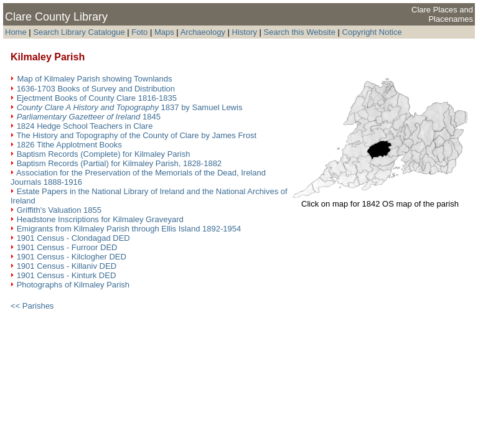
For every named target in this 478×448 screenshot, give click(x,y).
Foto (141, 32)
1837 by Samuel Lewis (130, 107)
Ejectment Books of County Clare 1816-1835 (97, 98)
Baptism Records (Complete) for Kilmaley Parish (104, 154)
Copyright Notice (372, 32)
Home (16, 32)
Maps (164, 32)
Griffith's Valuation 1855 (59, 210)
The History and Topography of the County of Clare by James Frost (136, 135)
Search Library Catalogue (79, 32)
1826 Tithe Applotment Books (69, 145)
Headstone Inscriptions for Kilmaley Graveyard (100, 219)
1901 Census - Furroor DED (67, 247)
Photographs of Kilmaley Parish (73, 285)
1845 (89, 117)
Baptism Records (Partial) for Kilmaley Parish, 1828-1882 (119, 163)
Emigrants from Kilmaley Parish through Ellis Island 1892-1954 (129, 229)
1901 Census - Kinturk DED (67, 275)
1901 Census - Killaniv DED (67, 266)
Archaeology (203, 32)
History (245, 32)
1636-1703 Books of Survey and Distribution (96, 89)
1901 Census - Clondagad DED (73, 238)
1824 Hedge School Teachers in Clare (85, 126)
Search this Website (300, 32)
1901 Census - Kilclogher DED (72, 257)
